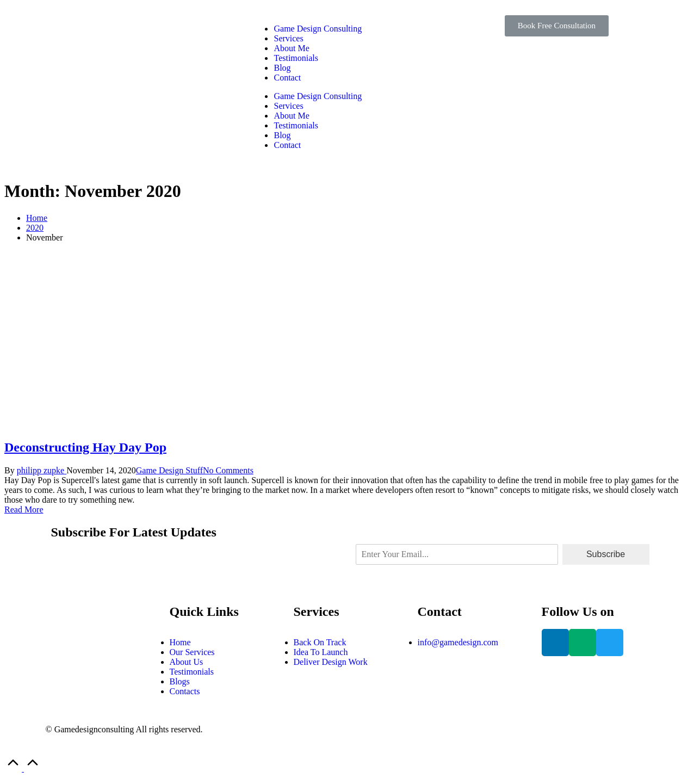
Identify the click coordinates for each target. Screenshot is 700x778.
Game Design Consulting (318, 29)
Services (288, 38)
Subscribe (606, 554)
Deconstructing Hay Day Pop (85, 447)
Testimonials (296, 58)
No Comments (228, 470)
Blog (282, 68)
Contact (287, 78)
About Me (291, 48)
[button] (557, 26)
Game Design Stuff (169, 470)
